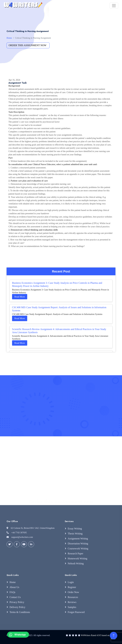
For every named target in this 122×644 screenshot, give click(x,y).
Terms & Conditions (20, 612)
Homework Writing (78, 558)
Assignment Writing (78, 539)
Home (9, 38)
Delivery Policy (17, 607)
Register (72, 587)
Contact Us (15, 597)
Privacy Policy (17, 602)
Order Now (73, 592)
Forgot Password (76, 612)
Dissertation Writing (78, 544)
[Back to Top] (114, 636)
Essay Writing (75, 529)
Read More (20, 297)
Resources (73, 597)
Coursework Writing (78, 549)
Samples (72, 607)
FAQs (12, 592)
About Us (14, 587)
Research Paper (75, 554)
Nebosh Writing (76, 563)
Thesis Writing (75, 534)
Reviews (72, 602)
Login (71, 582)
